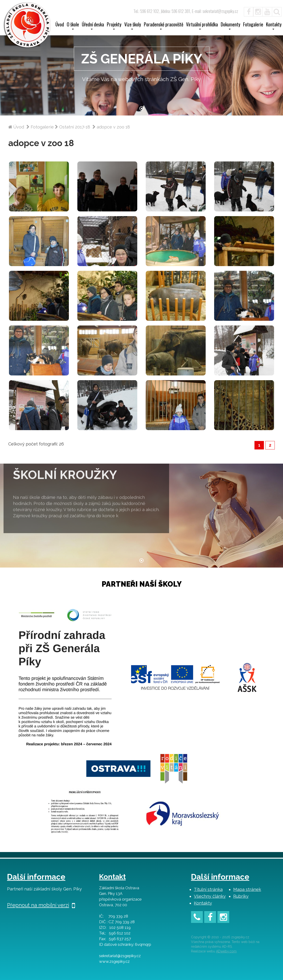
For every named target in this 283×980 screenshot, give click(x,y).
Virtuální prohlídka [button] (202, 26)
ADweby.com (226, 951)
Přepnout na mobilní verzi (41, 905)
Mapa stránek (247, 889)
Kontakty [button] (274, 26)
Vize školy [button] (133, 26)
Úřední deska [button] (93, 26)
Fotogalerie (253, 25)
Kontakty (203, 903)
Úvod (60, 25)
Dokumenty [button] (231, 26)
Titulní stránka (208, 889)
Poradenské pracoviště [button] (164, 26)
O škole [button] (73, 26)
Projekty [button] (114, 26)
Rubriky (241, 896)
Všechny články (210, 896)
